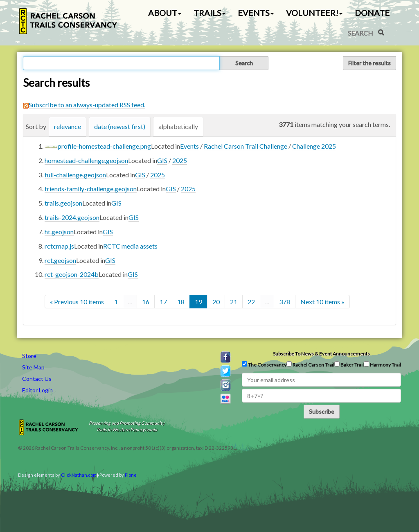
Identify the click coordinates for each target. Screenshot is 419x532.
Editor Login (37, 390)
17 (163, 302)
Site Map (33, 367)
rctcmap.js (59, 246)
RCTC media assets (130, 246)
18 (181, 302)
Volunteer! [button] (314, 13)
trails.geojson (63, 203)
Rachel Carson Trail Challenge (246, 146)
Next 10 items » (322, 302)
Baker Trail (349, 364)
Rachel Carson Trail (310, 364)
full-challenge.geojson (75, 175)
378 (285, 302)
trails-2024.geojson (72, 217)
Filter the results (369, 63)
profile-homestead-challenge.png (104, 146)
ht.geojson (59, 232)
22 (251, 302)
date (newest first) (120, 126)
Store (29, 356)
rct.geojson (60, 260)
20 (216, 302)
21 (234, 302)
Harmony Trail (382, 364)
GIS (162, 160)
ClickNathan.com (79, 475)
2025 (180, 160)
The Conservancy (264, 364)
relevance (68, 126)
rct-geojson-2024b (72, 274)
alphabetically (178, 126)
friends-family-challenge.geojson (91, 189)
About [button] (165, 13)
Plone (131, 475)
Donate (372, 13)
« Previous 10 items (77, 302)
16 (146, 302)
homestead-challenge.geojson (86, 160)
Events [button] (256, 13)
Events (189, 146)
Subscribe (322, 411)
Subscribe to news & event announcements (321, 354)
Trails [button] (209, 13)
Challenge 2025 (314, 146)
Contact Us (37, 379)
